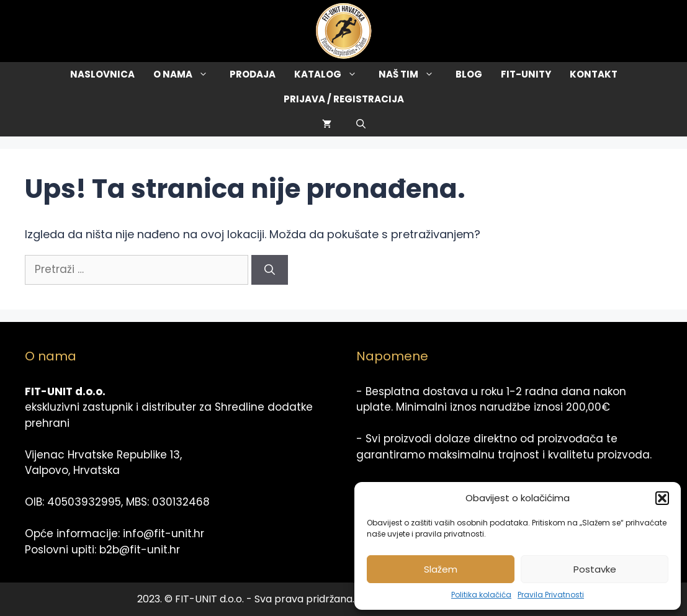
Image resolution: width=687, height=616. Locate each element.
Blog (469, 74)
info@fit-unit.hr (164, 533)
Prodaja (253, 74)
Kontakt (594, 74)
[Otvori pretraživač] (361, 124)
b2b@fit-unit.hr (140, 550)
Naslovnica (102, 74)
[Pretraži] (270, 270)
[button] (662, 498)
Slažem (441, 569)
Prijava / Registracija (344, 99)
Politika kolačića (481, 595)
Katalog (332, 74)
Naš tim (412, 74)
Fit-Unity (526, 74)
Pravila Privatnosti (551, 595)
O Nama (187, 74)
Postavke (595, 569)
